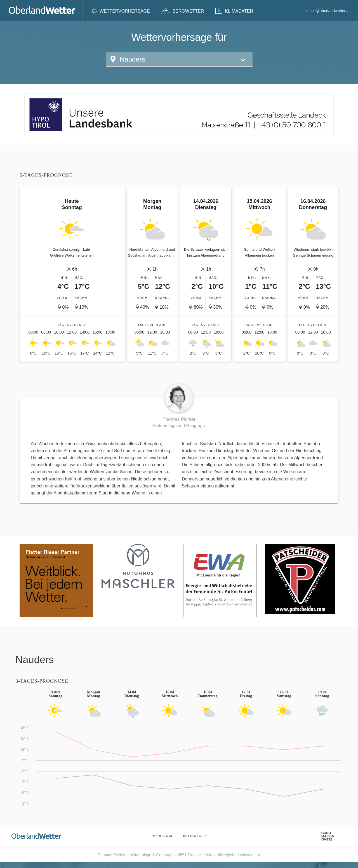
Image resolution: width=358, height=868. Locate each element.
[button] (179, 59)
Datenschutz (194, 836)
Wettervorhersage (120, 11)
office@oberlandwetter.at (328, 11)
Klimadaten (234, 11)
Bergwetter (183, 11)
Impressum (162, 836)
